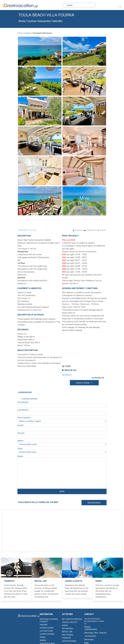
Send (62, 491)
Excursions (67, 629)
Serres (43, 641)
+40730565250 (90, 636)
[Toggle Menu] (120, 6)
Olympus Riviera (47, 634)
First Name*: (62, 404)
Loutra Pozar (46, 631)
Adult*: (62, 443)
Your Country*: (62, 419)
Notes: (62, 472)
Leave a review (84, 383)
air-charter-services (72, 619)
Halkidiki (27, 33)
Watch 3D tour (69, 370)
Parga (43, 637)
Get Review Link (98, 377)
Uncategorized (69, 641)
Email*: (62, 427)
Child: (62, 450)
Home (20, 33)
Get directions (94, 503)
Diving (65, 626)
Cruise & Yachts (70, 622)
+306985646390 (91, 630)
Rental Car (67, 632)
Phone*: (62, 435)
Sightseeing (68, 635)
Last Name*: (62, 412)
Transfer (66, 638)
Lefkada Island (47, 628)
